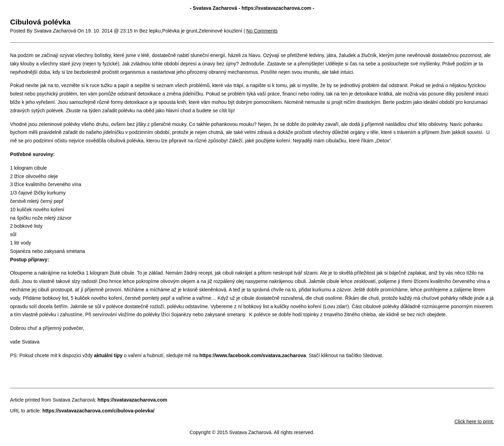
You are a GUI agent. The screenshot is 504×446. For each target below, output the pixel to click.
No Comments (262, 31)
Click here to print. (474, 422)
